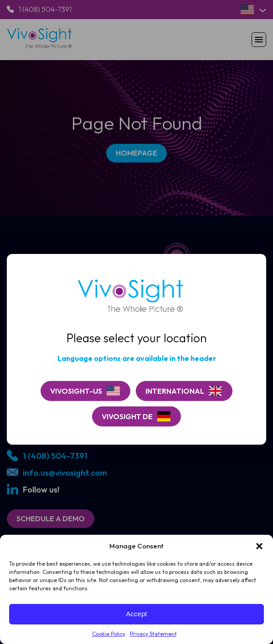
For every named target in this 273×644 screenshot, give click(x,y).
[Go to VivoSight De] (136, 416)
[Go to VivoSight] (184, 391)
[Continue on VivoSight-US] (85, 391)
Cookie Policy (109, 634)
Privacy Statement (153, 634)
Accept (137, 614)
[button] (259, 546)
